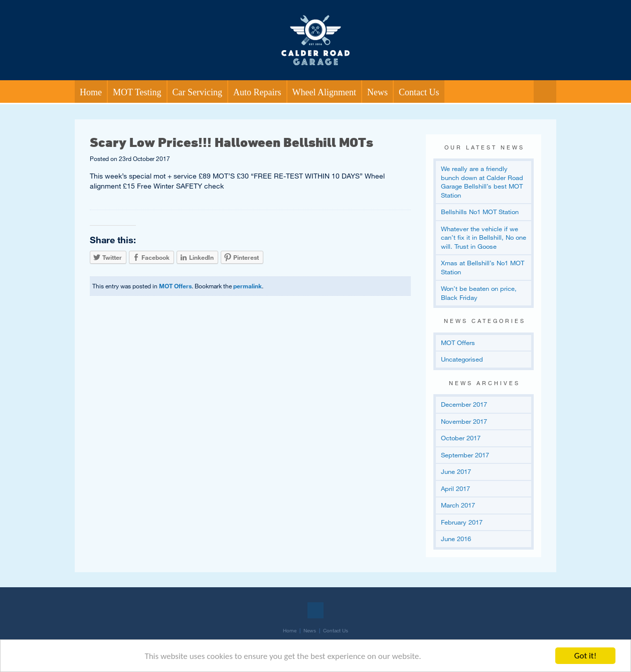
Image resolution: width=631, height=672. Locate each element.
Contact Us (419, 92)
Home (91, 92)
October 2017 (461, 438)
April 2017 (455, 488)
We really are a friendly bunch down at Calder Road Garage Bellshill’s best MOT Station (482, 182)
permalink (248, 286)
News (377, 92)
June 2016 (456, 539)
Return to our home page (315, 17)
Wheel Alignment (324, 92)
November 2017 (464, 421)
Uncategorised (462, 359)
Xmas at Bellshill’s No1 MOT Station (483, 267)
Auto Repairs (257, 92)
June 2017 (456, 471)
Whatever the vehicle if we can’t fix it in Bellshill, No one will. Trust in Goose (484, 237)
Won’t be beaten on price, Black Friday (479, 293)
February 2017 (462, 522)
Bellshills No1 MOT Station (480, 212)
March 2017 (458, 505)
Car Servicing (197, 92)
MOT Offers (175, 286)
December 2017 (464, 404)
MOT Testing (137, 92)
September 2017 (465, 455)
